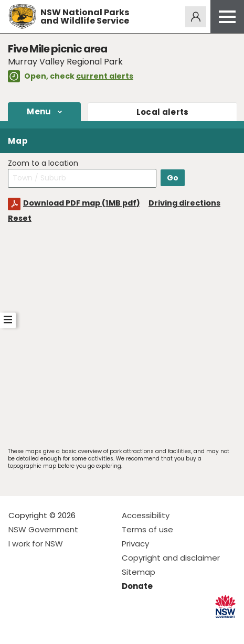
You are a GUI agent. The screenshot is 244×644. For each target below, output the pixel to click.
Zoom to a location (43, 163)
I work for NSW (36, 544)
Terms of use (147, 529)
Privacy (135, 544)
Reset (20, 218)
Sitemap (139, 572)
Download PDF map (82, 203)
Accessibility (146, 515)
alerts (163, 112)
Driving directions (184, 203)
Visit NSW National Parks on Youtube (63, 627)
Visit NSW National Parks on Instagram (41, 627)
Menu (39, 111)
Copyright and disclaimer (171, 558)
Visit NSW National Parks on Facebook (18, 627)
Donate (137, 586)
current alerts (105, 76)
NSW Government (43, 529)
